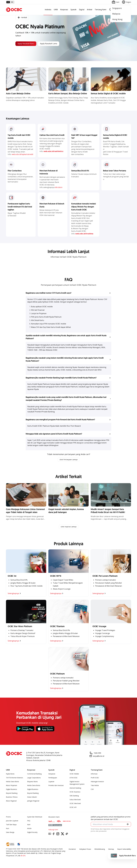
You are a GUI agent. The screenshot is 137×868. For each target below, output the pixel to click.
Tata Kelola (95, 786)
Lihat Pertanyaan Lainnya (68, 460)
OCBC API (73, 808)
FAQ (29, 821)
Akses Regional (11, 801)
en (12, 2)
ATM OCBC (74, 778)
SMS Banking (74, 796)
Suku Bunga (10, 833)
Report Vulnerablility (124, 850)
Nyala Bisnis (10, 774)
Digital (82, 10)
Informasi (94, 774)
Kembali (22, 17)
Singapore (117, 8)
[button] (68, 293)
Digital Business (12, 790)
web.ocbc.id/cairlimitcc (53, 151)
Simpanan (52, 774)
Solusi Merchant (75, 800)
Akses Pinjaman (12, 786)
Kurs (8, 829)
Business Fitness (12, 797)
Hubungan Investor (97, 782)
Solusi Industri (32, 797)
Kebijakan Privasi (85, 850)
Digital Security (32, 833)
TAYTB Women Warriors (15, 778)
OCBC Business (75, 792)
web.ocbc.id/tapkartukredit (22, 154)
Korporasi (64, 10)
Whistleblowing (100, 850)
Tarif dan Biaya (11, 825)
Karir (29, 825)
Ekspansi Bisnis (32, 782)
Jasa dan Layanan (12, 821)
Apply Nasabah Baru (27, 44)
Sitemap (111, 850)
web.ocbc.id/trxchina (84, 234)
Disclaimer (72, 850)
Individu (48, 10)
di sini (23, 856)
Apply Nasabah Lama (53, 44)
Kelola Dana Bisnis (12, 782)
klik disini (59, 187)
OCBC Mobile (74, 774)
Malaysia (116, 14)
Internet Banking (75, 788)
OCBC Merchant (75, 804)
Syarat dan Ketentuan (35, 817)
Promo (8, 817)
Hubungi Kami (53, 830)
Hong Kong (117, 19)
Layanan (51, 782)
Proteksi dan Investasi (56, 786)
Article (29, 829)
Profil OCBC (95, 778)
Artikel (90, 10)
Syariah (73, 10)
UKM (56, 10)
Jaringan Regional (33, 801)
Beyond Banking (12, 794)
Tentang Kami (101, 10)
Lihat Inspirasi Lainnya (68, 527)
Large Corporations (34, 778)
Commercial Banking (34, 774)
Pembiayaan (53, 778)
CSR (92, 790)
